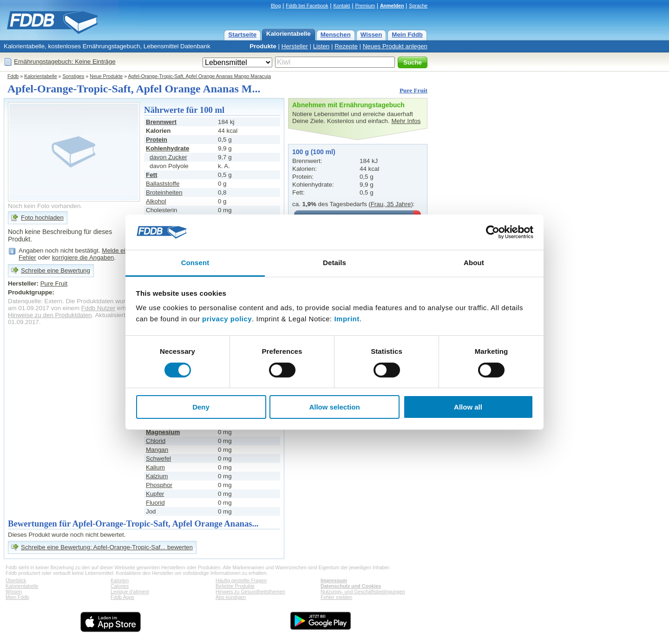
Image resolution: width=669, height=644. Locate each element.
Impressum (334, 580)
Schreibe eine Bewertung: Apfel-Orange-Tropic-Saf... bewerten (107, 547)
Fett (151, 175)
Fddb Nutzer (98, 308)
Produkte (263, 46)
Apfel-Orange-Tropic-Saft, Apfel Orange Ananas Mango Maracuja (200, 76)
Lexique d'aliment (130, 592)
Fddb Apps (122, 597)
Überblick (16, 580)
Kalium (155, 467)
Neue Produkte (106, 76)
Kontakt (341, 6)
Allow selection (334, 407)
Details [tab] (334, 263)
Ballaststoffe (163, 184)
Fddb (13, 76)
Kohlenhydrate (167, 148)
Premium (365, 6)
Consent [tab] (195, 263)
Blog (276, 6)
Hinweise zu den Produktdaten (50, 315)
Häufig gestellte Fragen (241, 580)
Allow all (468, 407)
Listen (321, 46)
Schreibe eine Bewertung (56, 270)
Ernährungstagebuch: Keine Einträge (65, 62)
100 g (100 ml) (314, 152)
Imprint (347, 319)
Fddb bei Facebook (307, 6)
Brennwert (161, 122)
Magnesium (163, 432)
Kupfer (155, 494)
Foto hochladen (42, 218)
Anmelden (392, 6)
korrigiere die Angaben (83, 257)
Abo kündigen (231, 597)
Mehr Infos (406, 121)
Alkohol (156, 201)
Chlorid (156, 441)
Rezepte (346, 46)
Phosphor (159, 485)
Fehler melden (336, 597)
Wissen (371, 35)
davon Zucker (168, 157)
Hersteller (295, 46)
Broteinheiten (164, 192)
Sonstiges (74, 76)
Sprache (418, 6)
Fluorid (155, 503)
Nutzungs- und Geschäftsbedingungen (363, 592)
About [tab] (474, 263)
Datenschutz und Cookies (351, 586)
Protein (157, 140)
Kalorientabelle (289, 34)
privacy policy (227, 319)
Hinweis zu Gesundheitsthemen (250, 592)
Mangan (157, 450)
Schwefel (158, 459)
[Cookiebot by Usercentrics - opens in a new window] (493, 232)
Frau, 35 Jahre (391, 204)
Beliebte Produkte (235, 586)
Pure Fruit (413, 90)
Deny (201, 407)
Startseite (242, 35)
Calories (120, 586)
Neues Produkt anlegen (395, 46)
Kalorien (120, 580)
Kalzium (157, 476)
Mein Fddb (407, 35)
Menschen (336, 35)
